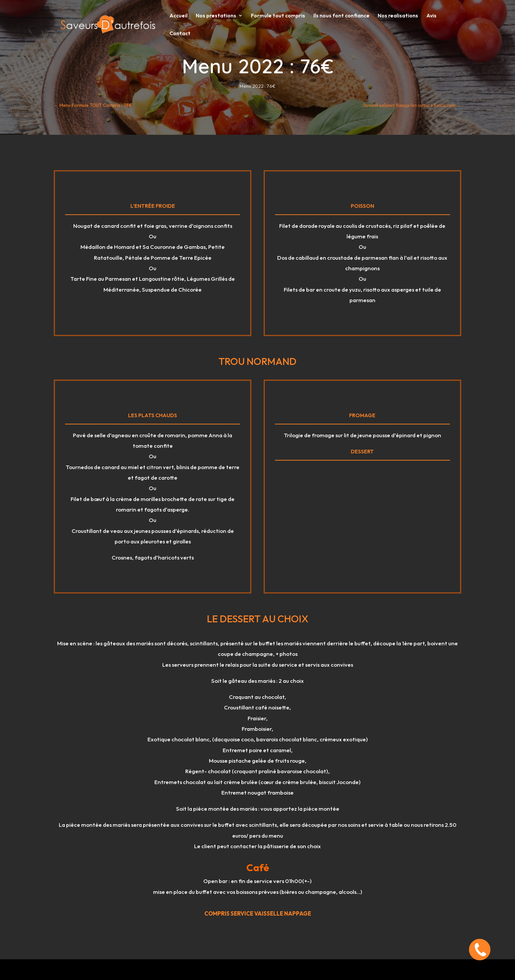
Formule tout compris (278, 16)
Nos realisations (398, 16)
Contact (180, 34)
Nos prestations (216, 16)
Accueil (179, 16)
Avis (431, 16)
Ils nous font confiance (341, 16)
